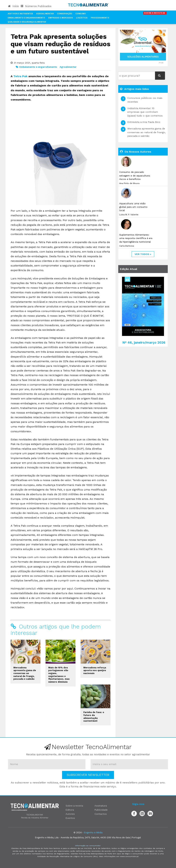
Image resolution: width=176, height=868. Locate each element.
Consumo (81, 14)
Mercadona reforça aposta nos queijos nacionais (95, 670)
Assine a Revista (155, 13)
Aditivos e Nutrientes (20, 14)
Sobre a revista (74, 806)
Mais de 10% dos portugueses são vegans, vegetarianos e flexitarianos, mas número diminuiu (59, 675)
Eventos (70, 818)
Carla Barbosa (127, 246)
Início (13, 6)
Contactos (101, 814)
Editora (70, 810)
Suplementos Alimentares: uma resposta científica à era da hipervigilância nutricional (136, 238)
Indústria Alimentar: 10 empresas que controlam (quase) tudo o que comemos (145, 112)
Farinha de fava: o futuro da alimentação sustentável (94, 717)
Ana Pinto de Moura (129, 183)
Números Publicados (36, 6)
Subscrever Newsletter (88, 775)
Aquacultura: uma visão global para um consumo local (133, 207)
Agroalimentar (45, 14)
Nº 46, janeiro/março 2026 (144, 343)
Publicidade (101, 810)
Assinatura (101, 806)
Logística (82, 18)
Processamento (100, 18)
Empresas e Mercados (61, 18)
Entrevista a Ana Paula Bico (144, 122)
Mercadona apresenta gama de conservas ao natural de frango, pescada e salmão (25, 673)
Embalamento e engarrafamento (38, 67)
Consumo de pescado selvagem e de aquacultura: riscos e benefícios (135, 176)
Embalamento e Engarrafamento (26, 18)
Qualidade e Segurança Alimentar (27, 22)
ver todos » (143, 254)
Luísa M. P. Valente (129, 215)
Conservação (65, 14)
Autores (70, 814)
